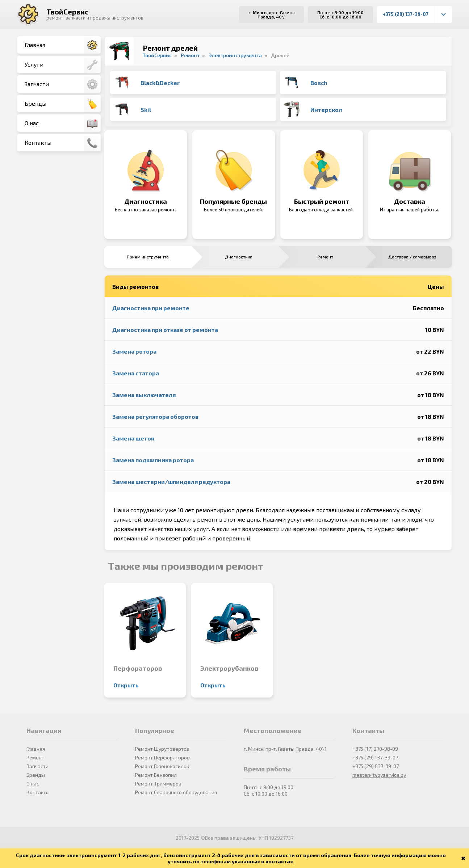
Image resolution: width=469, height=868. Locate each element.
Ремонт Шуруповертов (162, 749)
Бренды (63, 104)
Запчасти (63, 84)
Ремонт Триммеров (158, 783)
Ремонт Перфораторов (162, 757)
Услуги (63, 65)
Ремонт (35, 757)
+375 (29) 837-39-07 (376, 766)
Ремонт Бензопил (156, 775)
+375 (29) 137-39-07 (406, 14)
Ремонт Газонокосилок (162, 766)
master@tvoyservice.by (379, 775)
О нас (63, 123)
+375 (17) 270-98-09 (375, 749)
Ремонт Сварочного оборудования (176, 792)
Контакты (63, 143)
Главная (63, 45)
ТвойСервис (67, 12)
